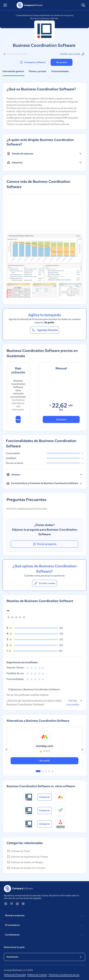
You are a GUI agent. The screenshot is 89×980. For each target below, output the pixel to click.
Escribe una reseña (74, 702)
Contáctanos (44, 935)
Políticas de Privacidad (15, 975)
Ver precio (62, 62)
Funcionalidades (60, 71)
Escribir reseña (44, 583)
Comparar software (33, 62)
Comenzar (18, 419)
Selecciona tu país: (14, 947)
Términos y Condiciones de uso (64, 975)
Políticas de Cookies (37, 975)
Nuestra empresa (44, 916)
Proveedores (44, 925)
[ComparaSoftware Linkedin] (6, 904)
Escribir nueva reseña (73, 54)
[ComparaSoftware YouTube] (12, 904)
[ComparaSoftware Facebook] (17, 904)
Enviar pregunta (44, 544)
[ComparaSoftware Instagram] (23, 904)
